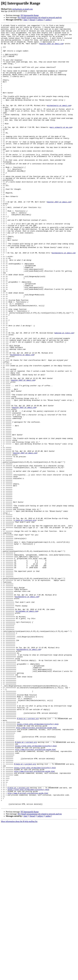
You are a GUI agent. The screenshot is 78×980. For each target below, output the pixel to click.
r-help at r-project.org (25, 620)
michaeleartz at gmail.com (22, 9)
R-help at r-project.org (28, 857)
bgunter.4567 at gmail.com (51, 48)
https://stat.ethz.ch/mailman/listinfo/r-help (38, 864)
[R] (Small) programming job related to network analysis (40, 18)
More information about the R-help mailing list (19, 978)
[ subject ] (40, 20)
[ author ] (48, 20)
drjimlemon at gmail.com (27, 729)
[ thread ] (32, 20)
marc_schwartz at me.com (61, 148)
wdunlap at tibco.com (64, 395)
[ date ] (26, 20)
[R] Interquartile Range (30, 15)
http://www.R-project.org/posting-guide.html (36, 868)
